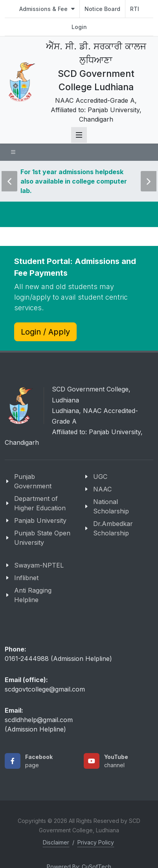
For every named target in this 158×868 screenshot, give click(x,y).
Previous (9, 176)
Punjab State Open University (42, 538)
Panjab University (40, 520)
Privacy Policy (96, 842)
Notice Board (102, 9)
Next (148, 176)
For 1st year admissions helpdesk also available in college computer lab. (74, 181)
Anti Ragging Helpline (33, 595)
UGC (100, 477)
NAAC (102, 489)
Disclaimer (56, 842)
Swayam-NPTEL (39, 565)
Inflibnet (26, 578)
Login (79, 27)
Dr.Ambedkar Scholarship (113, 528)
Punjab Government (33, 481)
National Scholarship (111, 506)
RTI (135, 9)
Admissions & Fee (47, 9)
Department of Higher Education (40, 503)
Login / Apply (45, 332)
